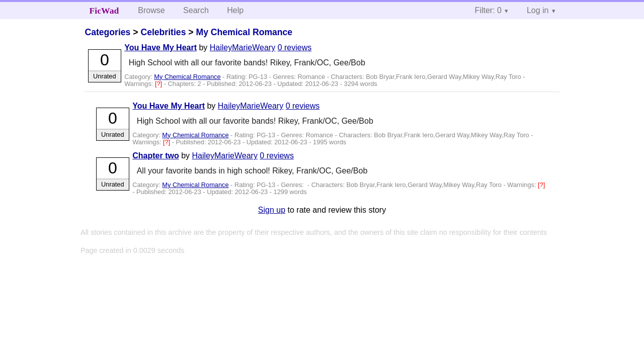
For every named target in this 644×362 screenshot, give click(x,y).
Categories (107, 32)
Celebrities (163, 32)
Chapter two (155, 156)
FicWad (104, 11)
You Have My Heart (160, 48)
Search (196, 10)
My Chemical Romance (244, 32)
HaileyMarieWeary (243, 48)
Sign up (272, 210)
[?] (159, 84)
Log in (538, 10)
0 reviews (295, 48)
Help (235, 10)
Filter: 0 (488, 10)
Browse (151, 10)
